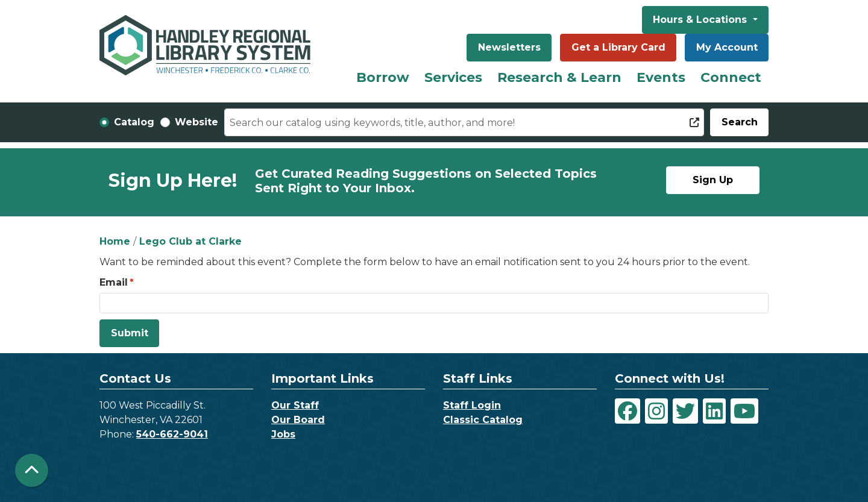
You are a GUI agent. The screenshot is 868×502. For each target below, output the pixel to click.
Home (115, 241)
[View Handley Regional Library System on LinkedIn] (714, 411)
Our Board (298, 420)
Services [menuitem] (453, 77)
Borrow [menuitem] (383, 77)
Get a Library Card (618, 47)
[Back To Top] (32, 470)
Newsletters (509, 47)
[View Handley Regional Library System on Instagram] (656, 411)
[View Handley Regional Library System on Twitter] (685, 411)
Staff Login (472, 405)
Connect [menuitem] (731, 77)
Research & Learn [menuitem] (559, 77)
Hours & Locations (701, 20)
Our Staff (295, 405)
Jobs (283, 434)
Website (197, 122)
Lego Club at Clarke (190, 241)
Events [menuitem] (661, 77)
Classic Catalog (483, 420)
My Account (727, 47)
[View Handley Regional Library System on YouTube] (744, 411)
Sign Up (713, 180)
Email (114, 282)
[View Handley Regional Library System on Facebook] (627, 411)
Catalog (134, 122)
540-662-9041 (172, 434)
